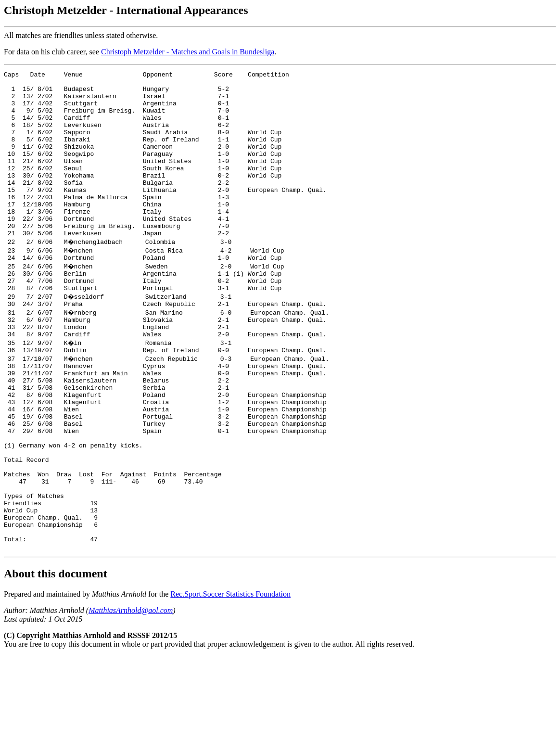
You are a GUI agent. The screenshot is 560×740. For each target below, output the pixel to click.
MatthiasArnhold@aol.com (131, 694)
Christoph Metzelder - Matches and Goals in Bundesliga (188, 52)
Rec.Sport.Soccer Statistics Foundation (230, 678)
